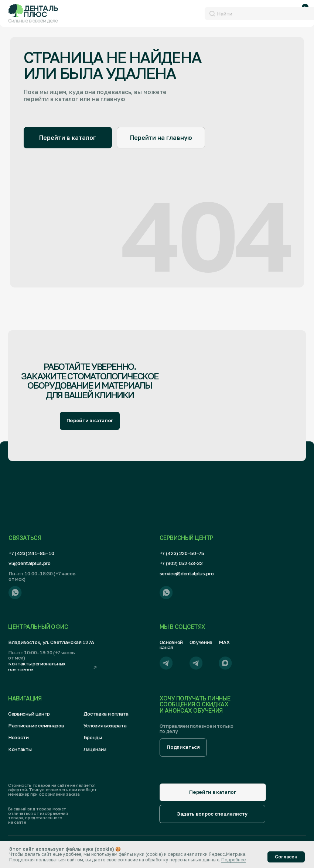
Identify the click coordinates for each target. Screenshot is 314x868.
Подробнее (233, 860)
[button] (183, 748)
